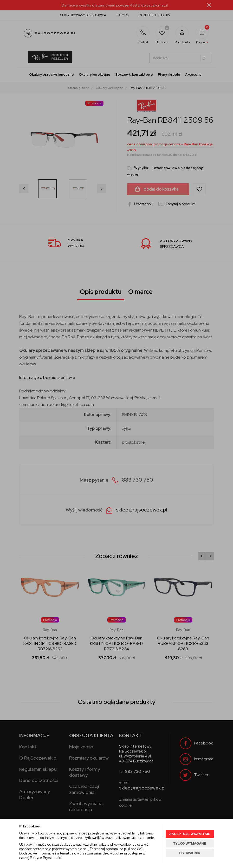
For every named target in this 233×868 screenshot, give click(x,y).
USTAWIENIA (190, 853)
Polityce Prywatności (46, 858)
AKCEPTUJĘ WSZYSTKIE (190, 834)
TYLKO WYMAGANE (190, 843)
